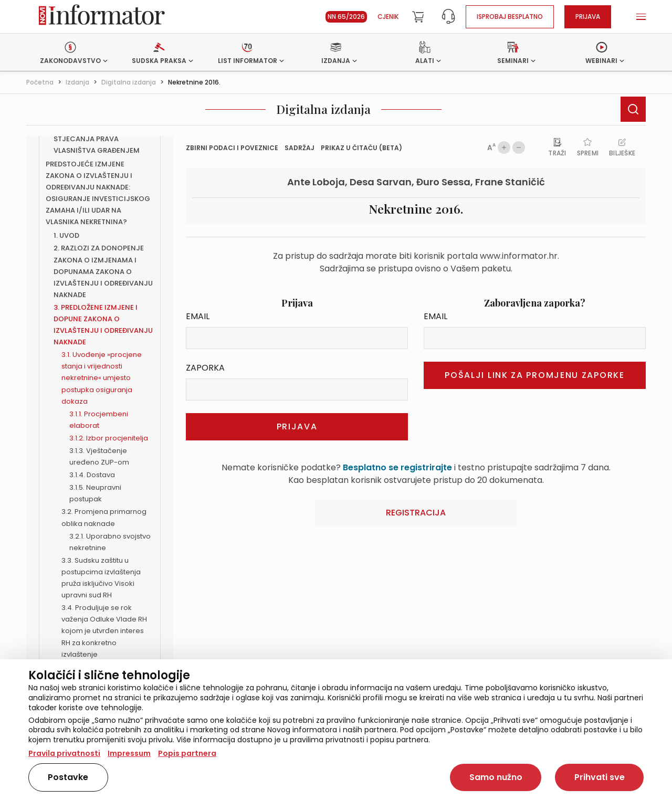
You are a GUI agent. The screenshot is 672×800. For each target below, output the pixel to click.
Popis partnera (187, 753)
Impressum (129, 753)
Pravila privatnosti (64, 753)
